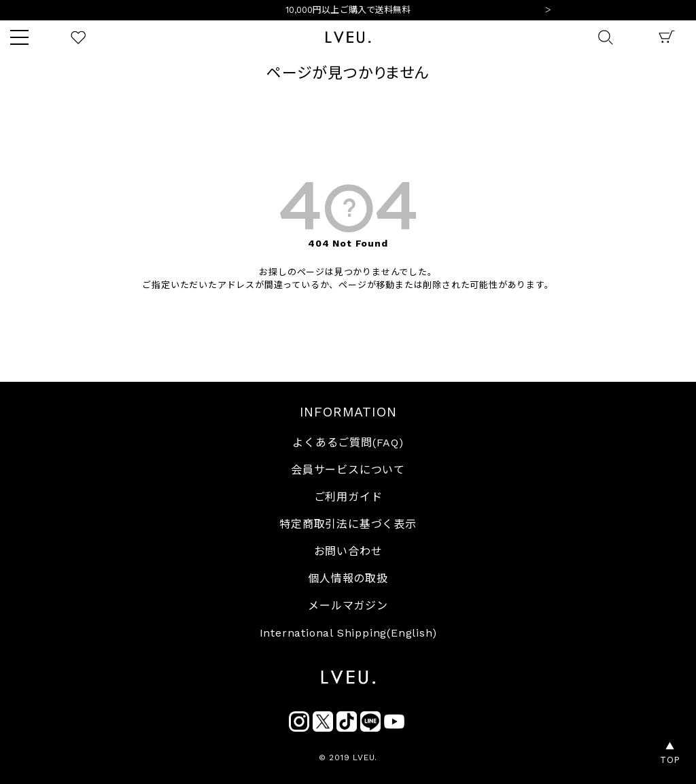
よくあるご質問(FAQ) (348, 443)
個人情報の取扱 (348, 578)
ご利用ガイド (348, 497)
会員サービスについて (348, 470)
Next (548, 11)
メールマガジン (348, 606)
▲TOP (670, 753)
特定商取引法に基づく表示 (348, 524)
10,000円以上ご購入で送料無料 (348, 11)
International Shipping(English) (348, 633)
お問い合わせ (348, 551)
